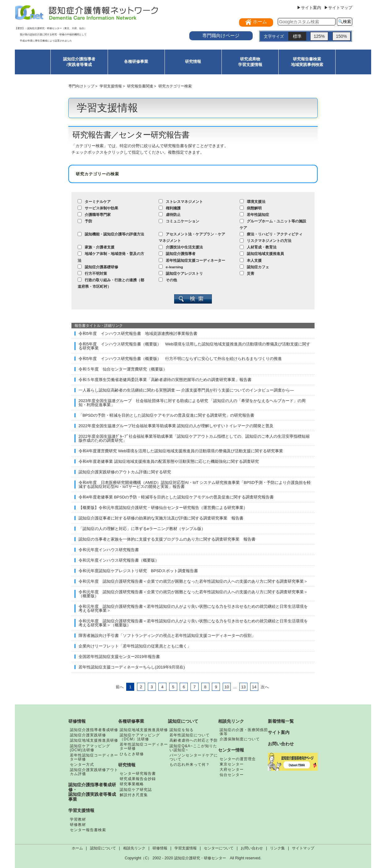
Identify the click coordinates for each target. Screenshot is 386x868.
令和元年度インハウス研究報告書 (109, 550)
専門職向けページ (221, 35)
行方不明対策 (92, 273)
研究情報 (193, 61)
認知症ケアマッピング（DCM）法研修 (140, 737)
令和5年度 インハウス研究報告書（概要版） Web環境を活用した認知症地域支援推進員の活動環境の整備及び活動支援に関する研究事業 (194, 346)
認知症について (183, 721)
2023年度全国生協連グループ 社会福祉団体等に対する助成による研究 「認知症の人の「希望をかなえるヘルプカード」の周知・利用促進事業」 (192, 403)
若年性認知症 (254, 215)
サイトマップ (303, 848)
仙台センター (232, 775)
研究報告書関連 (140, 86)
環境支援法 (253, 202)
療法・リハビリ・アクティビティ (271, 234)
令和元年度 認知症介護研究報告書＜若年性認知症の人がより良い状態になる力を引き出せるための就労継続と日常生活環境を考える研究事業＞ (193, 608)
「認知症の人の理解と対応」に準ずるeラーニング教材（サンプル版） (142, 529)
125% (319, 36)
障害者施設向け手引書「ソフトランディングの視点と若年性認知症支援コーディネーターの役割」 (167, 636)
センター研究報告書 (138, 774)
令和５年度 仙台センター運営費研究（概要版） (123, 369)
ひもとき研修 (132, 754)
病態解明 (251, 208)
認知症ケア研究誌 (136, 790)
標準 (297, 36)
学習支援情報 (111, 86)
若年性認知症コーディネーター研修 (94, 757)
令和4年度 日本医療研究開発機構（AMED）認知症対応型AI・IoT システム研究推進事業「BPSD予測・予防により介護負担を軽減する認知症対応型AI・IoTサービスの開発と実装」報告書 (195, 484)
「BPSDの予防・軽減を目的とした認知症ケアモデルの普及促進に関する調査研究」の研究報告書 (166, 415)
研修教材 (78, 825)
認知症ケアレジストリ (181, 273)
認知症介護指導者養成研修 (94, 730)
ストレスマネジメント (181, 202)
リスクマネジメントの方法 (266, 241)
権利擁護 (170, 208)
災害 (247, 273)
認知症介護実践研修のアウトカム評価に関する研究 (125, 472)
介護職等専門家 (94, 215)
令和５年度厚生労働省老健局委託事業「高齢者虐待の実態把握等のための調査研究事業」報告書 (165, 380)
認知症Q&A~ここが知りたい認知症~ (193, 748)
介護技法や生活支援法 (181, 247)
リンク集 (277, 848)
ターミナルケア (94, 202)
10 (227, 687)
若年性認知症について (190, 735)
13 (243, 687)
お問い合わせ (281, 744)
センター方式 (82, 765)
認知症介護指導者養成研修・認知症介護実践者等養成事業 (92, 792)
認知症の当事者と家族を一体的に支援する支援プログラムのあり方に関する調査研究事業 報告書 (167, 539)
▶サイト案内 (309, 8)
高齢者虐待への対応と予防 (194, 740)
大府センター (232, 769)
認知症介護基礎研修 (98, 267)
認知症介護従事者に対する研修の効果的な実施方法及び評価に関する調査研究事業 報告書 (161, 518)
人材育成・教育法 (258, 247)
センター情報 (231, 750)
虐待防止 (170, 215)
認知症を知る (182, 730)
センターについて (219, 848)
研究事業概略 (132, 784)
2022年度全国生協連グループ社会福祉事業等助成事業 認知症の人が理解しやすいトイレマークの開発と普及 (176, 426)
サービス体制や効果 (98, 208)
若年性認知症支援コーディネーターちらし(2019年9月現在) (132, 667)
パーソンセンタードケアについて (194, 757)
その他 (168, 280)
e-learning (171, 267)
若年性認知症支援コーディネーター (192, 260)
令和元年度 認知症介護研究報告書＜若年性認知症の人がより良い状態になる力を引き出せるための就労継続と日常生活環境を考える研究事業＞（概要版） (193, 623)
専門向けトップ (81, 86)
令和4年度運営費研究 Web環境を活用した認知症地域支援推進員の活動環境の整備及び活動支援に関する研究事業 (181, 451)
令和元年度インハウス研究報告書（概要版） (119, 560)
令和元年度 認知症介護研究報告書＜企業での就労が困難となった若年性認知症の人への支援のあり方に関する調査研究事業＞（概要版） (193, 594)
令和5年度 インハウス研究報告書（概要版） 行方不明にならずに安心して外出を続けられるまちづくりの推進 (180, 359)
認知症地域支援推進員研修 (94, 740)
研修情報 (77, 721)
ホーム (77, 848)
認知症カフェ (254, 267)
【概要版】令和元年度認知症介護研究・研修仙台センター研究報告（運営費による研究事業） (163, 508)
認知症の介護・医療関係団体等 (244, 732)
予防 (85, 221)
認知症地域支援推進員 (262, 254)
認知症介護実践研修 (88, 735)
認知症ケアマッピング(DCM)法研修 (90, 748)
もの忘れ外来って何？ (190, 765)
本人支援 (251, 260)
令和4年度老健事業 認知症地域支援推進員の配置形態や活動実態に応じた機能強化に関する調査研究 (169, 461)
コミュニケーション (179, 221)
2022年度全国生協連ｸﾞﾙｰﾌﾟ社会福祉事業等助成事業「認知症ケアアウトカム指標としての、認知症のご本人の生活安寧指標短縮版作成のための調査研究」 (194, 438)
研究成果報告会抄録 (138, 779)
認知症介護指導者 (177, 254)
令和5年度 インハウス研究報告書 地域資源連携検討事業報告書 (138, 333)
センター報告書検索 (88, 830)
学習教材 (78, 819)
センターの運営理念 (238, 759)
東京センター (232, 764)
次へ (265, 687)
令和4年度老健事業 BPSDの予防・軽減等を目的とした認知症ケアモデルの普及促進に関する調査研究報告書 (176, 497)
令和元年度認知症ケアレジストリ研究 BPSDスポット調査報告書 (138, 571)
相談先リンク (231, 721)
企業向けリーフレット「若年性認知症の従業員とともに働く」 (135, 646)
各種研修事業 (136, 61)
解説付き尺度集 (134, 795)
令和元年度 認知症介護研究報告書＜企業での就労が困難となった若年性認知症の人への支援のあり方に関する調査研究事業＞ (193, 581)
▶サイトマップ (338, 8)
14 (254, 687)
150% (341, 36)
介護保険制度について (240, 739)
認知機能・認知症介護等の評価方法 (111, 234)
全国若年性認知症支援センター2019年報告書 (119, 657)
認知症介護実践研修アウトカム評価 (94, 772)
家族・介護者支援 (96, 247)
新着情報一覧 (281, 721)
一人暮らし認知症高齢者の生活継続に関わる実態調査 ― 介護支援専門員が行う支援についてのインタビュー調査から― (186, 390)
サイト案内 (279, 732)
